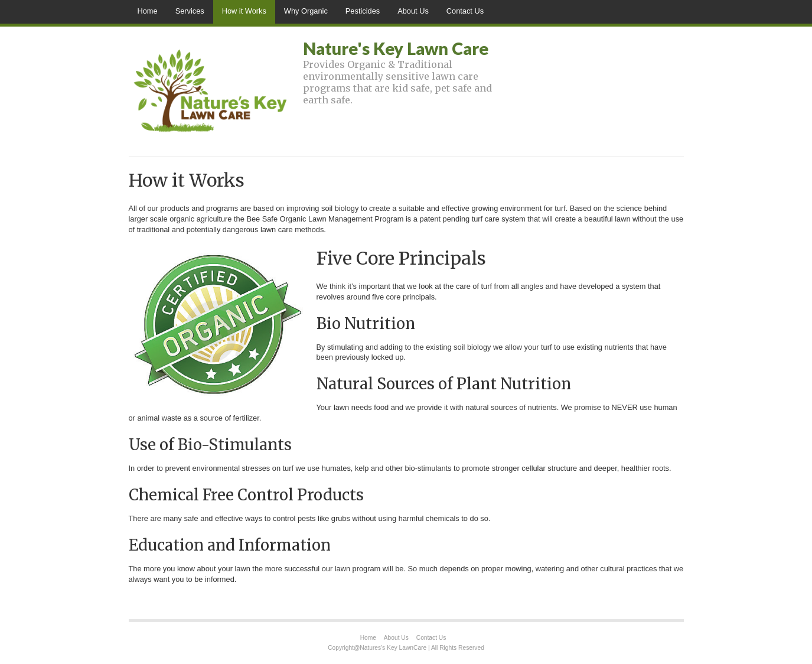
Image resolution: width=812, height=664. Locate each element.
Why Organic (306, 11)
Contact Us (465, 11)
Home (148, 11)
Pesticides (363, 11)
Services (190, 11)
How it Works (244, 11)
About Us (413, 11)
